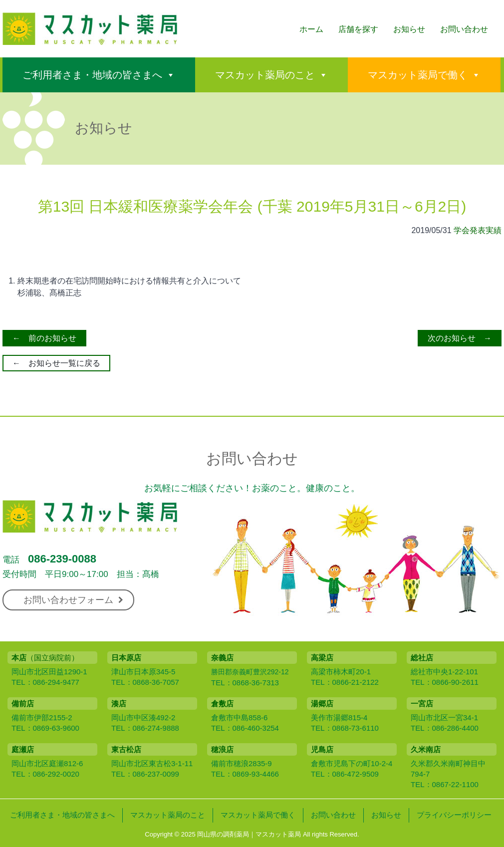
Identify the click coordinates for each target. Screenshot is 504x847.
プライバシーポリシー (454, 815)
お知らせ (409, 29)
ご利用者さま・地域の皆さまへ (92, 75)
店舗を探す (358, 29)
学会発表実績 (478, 230)
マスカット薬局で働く (418, 75)
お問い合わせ (464, 29)
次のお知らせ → (460, 338)
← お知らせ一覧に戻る (56, 363)
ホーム (311, 29)
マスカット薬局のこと (265, 75)
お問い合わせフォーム (73, 600)
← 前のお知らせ (44, 338)
